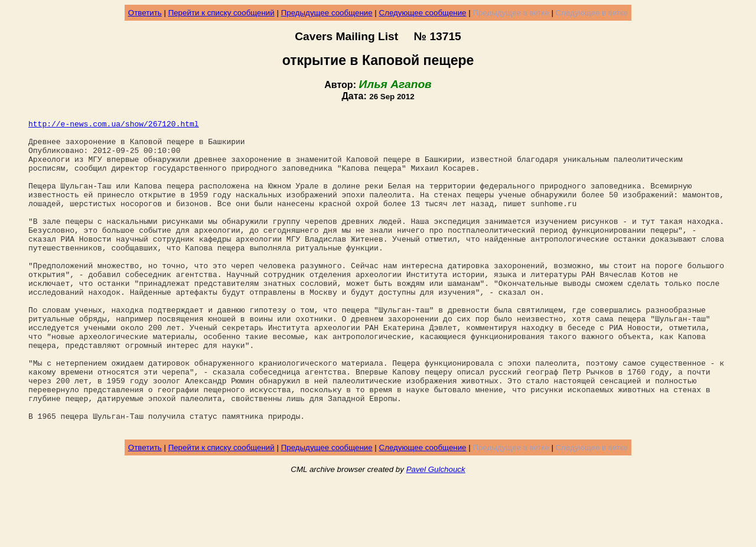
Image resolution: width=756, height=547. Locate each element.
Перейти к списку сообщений (221, 13)
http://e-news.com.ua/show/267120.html (114, 127)
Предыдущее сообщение (327, 13)
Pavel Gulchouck (436, 533)
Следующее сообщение (423, 13)
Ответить (145, 13)
